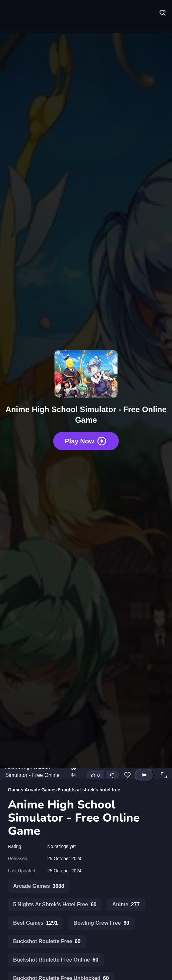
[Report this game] (144, 775)
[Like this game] (96, 775)
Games (16, 790)
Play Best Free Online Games (26, 13)
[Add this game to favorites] (127, 775)
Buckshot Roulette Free (47, 941)
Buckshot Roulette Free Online (56, 960)
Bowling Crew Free (101, 923)
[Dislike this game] (112, 775)
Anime (126, 905)
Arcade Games (41, 790)
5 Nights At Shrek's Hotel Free (55, 905)
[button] (164, 775)
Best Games (35, 923)
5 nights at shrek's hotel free (89, 790)
